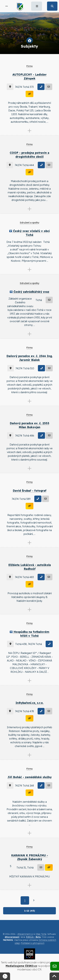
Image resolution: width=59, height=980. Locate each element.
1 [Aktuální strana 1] (25, 900)
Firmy (29, 66)
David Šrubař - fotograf (30, 491)
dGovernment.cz (25, 934)
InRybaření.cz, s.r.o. (30, 703)
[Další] (34, 900)
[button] (7, 6)
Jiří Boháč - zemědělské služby (30, 777)
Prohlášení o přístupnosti (33, 943)
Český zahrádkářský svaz (29, 292)
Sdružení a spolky (29, 223)
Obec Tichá (41, 934)
